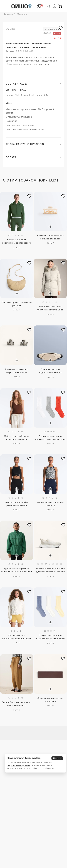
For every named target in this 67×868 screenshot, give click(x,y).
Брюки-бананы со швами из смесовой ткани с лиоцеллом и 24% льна (17, 704)
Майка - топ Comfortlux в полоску (50, 504)
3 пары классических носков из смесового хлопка (50, 438)
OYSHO (10, 29)
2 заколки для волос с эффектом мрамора (17, 371)
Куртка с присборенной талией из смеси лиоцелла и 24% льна (17, 571)
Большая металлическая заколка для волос (50, 237)
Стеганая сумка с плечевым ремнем (17, 304)
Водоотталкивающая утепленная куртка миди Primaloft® (50, 309)
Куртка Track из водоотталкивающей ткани (17, 637)
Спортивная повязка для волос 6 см (50, 700)
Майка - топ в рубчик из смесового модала (17, 438)
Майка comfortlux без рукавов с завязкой (17, 504)
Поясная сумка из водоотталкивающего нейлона (50, 371)
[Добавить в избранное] (29, 196)
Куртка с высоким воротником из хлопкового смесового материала (17, 242)
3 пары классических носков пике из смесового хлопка (50, 637)
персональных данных (19, 765)
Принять (57, 758)
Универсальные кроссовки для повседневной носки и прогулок (50, 571)
